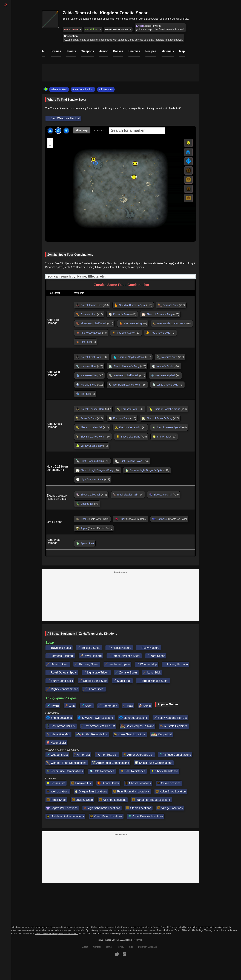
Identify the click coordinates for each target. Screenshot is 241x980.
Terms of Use (181, 930)
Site (131, 947)
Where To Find (59, 89)
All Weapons (106, 89)
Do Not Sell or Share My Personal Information (57, 934)
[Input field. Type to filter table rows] (120, 277)
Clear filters (98, 131)
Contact (97, 947)
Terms (109, 947)
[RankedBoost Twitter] (117, 954)
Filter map (82, 130)
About (85, 947)
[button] (135, 164)
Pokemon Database (147, 947)
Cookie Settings (196, 930)
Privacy (120, 947)
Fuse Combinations (83, 89)
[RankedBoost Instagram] (124, 954)
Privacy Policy (163, 930)
